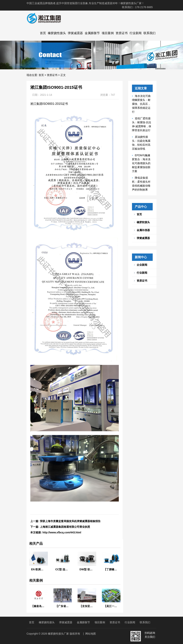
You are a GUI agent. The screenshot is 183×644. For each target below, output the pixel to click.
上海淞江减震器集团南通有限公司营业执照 (65, 527)
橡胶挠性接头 (57, 33)
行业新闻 (136, 33)
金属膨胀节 (92, 33)
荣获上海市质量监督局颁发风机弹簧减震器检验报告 (70, 521)
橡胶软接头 (143, 222)
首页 (43, 33)
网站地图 (91, 634)
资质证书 (122, 33)
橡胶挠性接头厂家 (58, 634)
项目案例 (108, 33)
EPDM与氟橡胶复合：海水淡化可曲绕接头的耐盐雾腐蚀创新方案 (141, 163)
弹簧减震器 (75, 33)
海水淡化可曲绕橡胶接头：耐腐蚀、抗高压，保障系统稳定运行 (141, 104)
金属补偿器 (143, 230)
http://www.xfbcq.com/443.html (62, 532)
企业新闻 (142, 265)
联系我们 (149, 33)
